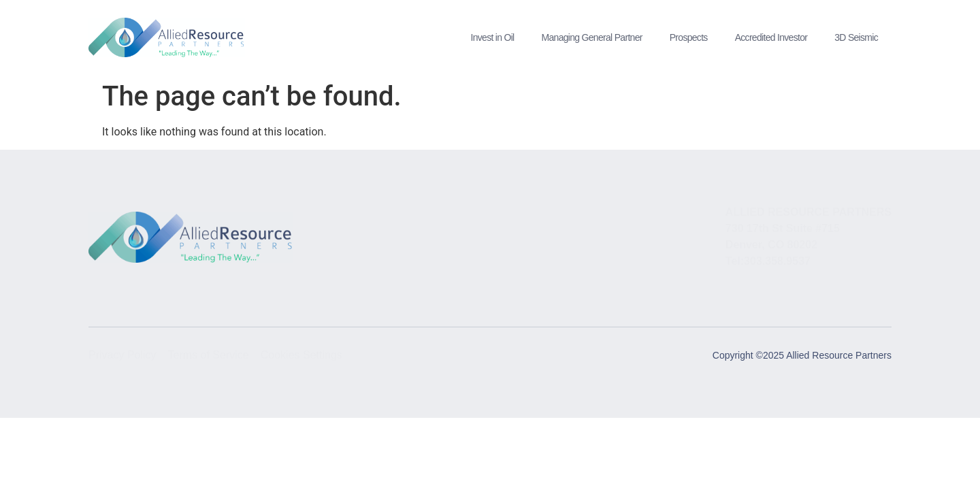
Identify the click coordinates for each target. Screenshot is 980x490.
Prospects (689, 37)
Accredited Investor (771, 37)
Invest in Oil (492, 37)
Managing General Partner (592, 37)
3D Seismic (856, 37)
